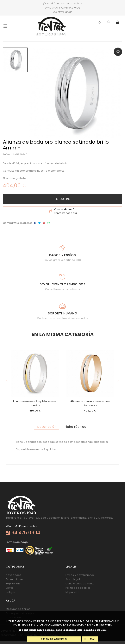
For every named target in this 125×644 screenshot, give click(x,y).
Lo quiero (63, 199)
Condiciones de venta (80, 584)
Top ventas (13, 584)
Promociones (15, 579)
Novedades (14, 575)
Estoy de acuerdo (54, 639)
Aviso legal (73, 579)
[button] (7, 381)
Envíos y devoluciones (80, 575)
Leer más (90, 639)
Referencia (9, 154)
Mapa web (72, 592)
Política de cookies (78, 588)
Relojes (11, 592)
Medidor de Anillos (18, 609)
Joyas (10, 588)
